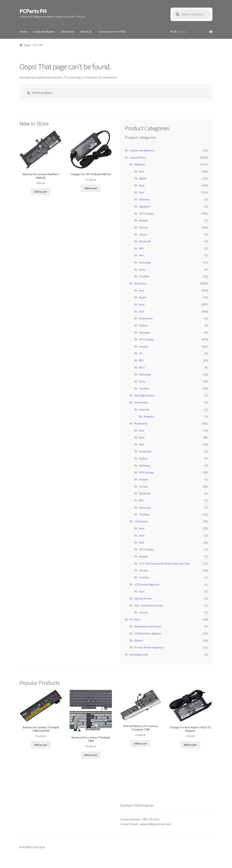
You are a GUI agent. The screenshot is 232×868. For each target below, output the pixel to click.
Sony (142, 269)
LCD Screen (141, 521)
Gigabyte (145, 206)
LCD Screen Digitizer (147, 584)
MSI (141, 248)
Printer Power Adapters (149, 647)
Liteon (143, 234)
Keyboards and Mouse (148, 626)
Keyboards (141, 423)
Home (23, 32)
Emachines (146, 318)
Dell (142, 192)
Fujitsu (143, 325)
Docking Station (144, 395)
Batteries (140, 283)
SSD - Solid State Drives (149, 605)
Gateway (144, 199)
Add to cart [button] (41, 192)
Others (139, 640)
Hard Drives (141, 402)
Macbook (145, 493)
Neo (142, 255)
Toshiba (144, 276)
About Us (86, 32)
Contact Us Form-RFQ (112, 32)
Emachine (145, 451)
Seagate (149, 416)
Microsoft (145, 241)
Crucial (143, 612)
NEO (142, 367)
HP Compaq (146, 213)
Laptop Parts (138, 157)
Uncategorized (139, 654)
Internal (144, 409)
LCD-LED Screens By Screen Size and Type (164, 563)
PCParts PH (33, 11)
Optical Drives (143, 598)
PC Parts (135, 619)
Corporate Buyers (44, 32)
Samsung (145, 262)
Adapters (140, 164)
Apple (143, 178)
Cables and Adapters (142, 150)
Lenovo (144, 227)
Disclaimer (68, 32)
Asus (142, 185)
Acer (142, 171)
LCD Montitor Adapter (148, 633)
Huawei (144, 220)
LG (141, 353)
